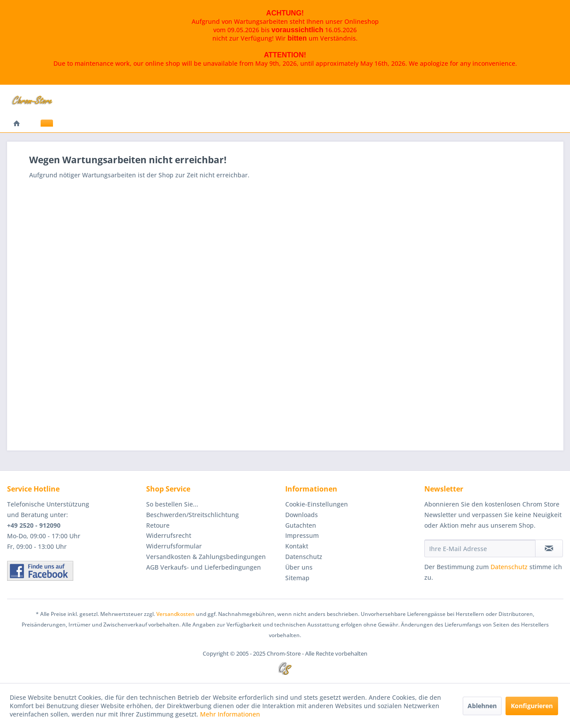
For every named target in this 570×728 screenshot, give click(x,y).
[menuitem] (17, 124)
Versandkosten (176, 614)
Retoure (158, 525)
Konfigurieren (532, 706)
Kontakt (297, 546)
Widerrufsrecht (169, 535)
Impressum (302, 535)
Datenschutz (304, 557)
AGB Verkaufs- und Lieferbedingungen (204, 567)
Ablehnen (482, 706)
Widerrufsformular (174, 546)
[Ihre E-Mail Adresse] (480, 548)
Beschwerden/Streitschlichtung (193, 515)
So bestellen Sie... (172, 504)
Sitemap (297, 578)
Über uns (299, 567)
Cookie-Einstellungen (317, 504)
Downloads (302, 515)
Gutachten (301, 525)
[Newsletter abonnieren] (549, 548)
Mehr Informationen (230, 714)
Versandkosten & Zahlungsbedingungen (206, 557)
